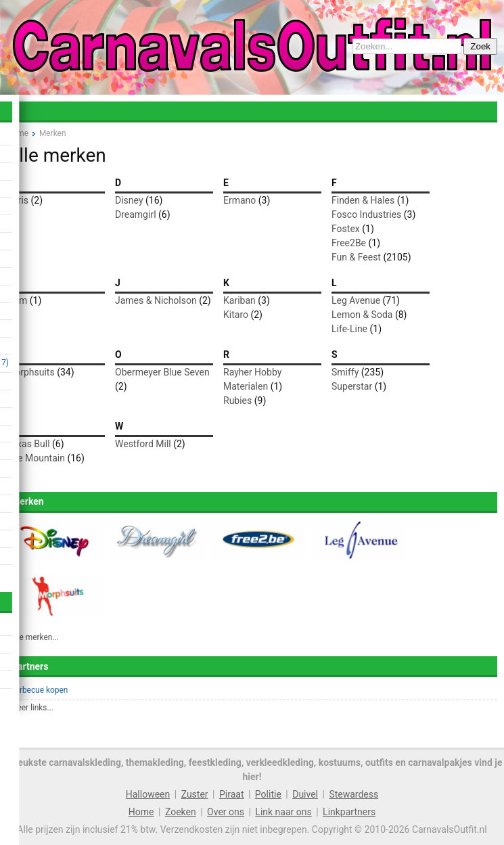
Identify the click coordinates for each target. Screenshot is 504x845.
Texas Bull (28, 444)
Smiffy (345, 372)
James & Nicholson (156, 300)
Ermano (239, 200)
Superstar (352, 386)
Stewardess (353, 794)
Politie (268, 794)
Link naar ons (283, 812)
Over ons (226, 812)
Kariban (239, 300)
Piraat (232, 794)
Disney (129, 200)
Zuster (195, 794)
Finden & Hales (363, 200)
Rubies (237, 401)
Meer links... (32, 708)
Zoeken (181, 812)
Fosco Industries (366, 214)
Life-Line (349, 329)
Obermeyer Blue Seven (162, 372)
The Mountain (36, 458)
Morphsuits (31, 372)
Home (141, 812)
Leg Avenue (356, 300)
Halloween (148, 794)
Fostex (346, 229)
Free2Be (349, 243)
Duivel (305, 794)
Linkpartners (349, 812)
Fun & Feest (356, 257)
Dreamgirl (136, 214)
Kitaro (236, 315)
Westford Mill (143, 444)
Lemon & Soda (362, 315)
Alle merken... (35, 637)
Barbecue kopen (39, 690)
